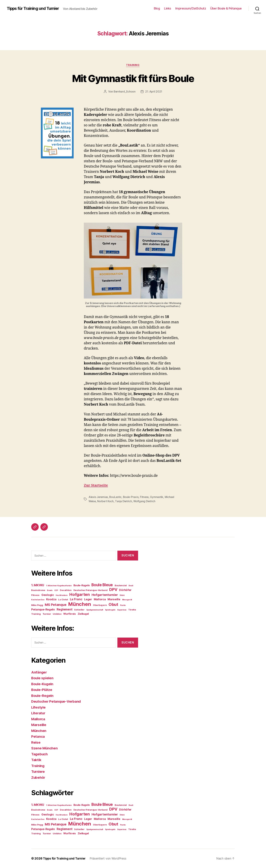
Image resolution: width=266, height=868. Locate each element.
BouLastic (116, 497)
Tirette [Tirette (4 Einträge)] (132, 610)
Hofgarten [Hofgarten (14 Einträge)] (79, 594)
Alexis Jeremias (98, 497)
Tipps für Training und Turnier (33, 8)
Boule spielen (43, 678)
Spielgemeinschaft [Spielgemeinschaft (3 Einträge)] (95, 610)
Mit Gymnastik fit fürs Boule (133, 78)
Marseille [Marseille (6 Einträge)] (114, 599)
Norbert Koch (106, 501)
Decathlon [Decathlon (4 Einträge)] (66, 590)
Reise (36, 742)
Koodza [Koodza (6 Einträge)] (51, 599)
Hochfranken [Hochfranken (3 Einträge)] (61, 595)
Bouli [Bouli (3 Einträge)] (131, 586)
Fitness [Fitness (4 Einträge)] (35, 595)
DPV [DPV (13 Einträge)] (113, 590)
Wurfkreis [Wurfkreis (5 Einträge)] (70, 614)
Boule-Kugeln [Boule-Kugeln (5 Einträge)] (82, 585)
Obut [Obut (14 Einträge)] (113, 604)
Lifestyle (39, 707)
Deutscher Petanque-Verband (57, 701)
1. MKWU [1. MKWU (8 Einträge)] (38, 585)
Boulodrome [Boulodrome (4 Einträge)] (38, 590)
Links (168, 8)
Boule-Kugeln (43, 684)
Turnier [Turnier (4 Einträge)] (47, 614)
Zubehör (39, 777)
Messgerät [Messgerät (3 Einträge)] (127, 600)
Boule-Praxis (131, 497)
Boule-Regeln (43, 695)
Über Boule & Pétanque (226, 8)
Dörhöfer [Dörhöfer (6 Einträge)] (125, 590)
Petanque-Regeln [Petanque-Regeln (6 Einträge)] (43, 609)
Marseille (39, 725)
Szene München (45, 748)
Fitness (145, 497)
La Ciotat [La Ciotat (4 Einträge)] (63, 599)
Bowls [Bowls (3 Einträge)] (50, 590)
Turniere (38, 772)
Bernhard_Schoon (125, 92)
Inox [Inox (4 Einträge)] (122, 595)
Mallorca (39, 719)
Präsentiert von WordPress (110, 858)
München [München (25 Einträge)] (80, 604)
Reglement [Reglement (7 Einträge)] (65, 609)
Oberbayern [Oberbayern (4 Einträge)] (100, 605)
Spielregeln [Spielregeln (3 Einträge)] (110, 610)
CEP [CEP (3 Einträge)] (56, 590)
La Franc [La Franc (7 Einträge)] (76, 599)
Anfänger (39, 672)
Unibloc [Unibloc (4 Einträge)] (57, 614)
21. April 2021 (154, 92)
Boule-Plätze (42, 690)
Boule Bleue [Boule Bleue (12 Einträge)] (102, 585)
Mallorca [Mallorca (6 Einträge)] (100, 599)
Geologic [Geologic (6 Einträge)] (48, 595)
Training (133, 65)
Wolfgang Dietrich (145, 501)
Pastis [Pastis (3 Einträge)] (123, 605)
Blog (157, 8)
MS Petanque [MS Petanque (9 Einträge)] (56, 605)
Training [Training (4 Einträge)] (36, 614)
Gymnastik (158, 497)
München (39, 731)
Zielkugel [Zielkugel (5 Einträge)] (83, 614)
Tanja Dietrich (124, 501)
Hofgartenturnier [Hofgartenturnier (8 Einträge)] (105, 595)
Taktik (36, 760)
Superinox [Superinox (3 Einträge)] (122, 610)
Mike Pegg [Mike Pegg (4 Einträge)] (37, 605)
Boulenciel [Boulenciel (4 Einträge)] (121, 585)
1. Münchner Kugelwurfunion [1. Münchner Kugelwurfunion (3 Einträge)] (59, 586)
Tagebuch (40, 754)
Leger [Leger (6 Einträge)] (88, 599)
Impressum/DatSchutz (191, 8)
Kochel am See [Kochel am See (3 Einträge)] (38, 600)
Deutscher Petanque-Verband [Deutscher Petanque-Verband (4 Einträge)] (91, 590)
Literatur (39, 713)
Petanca (38, 736)
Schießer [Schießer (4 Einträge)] (79, 610)
